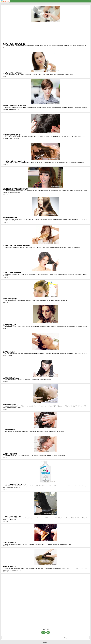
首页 (4, 4)
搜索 (65, 638)
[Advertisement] (45, 33)
